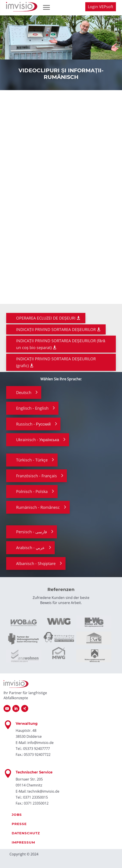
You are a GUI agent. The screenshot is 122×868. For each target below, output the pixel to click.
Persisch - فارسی (32, 532)
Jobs (17, 815)
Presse (19, 824)
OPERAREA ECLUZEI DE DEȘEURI (46, 318)
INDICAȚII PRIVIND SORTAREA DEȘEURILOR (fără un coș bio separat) (61, 344)
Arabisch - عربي (30, 548)
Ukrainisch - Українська (38, 440)
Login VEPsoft (100, 7)
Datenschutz (26, 833)
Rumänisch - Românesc (38, 507)
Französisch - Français (37, 476)
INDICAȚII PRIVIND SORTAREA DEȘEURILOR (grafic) (56, 362)
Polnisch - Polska (32, 491)
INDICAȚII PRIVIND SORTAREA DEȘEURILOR (56, 329)
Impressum (23, 842)
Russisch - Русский (33, 424)
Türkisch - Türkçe (32, 460)
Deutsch (24, 392)
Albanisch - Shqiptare (36, 563)
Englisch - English (32, 408)
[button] (8, 860)
